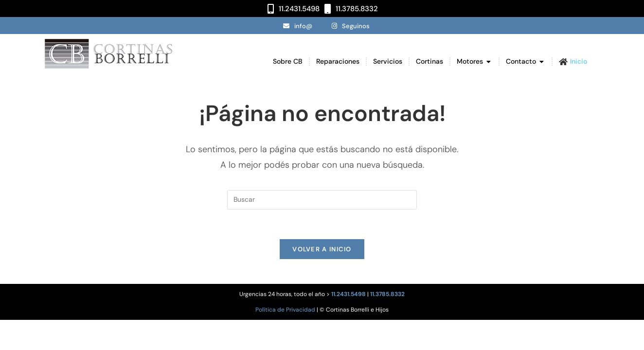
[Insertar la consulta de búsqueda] (322, 200)
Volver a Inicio (322, 249)
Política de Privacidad (285, 310)
